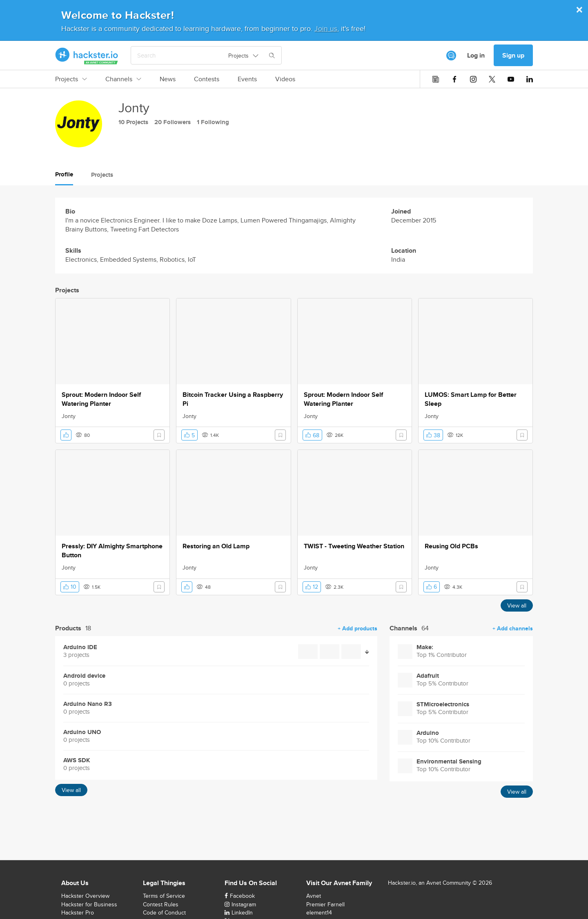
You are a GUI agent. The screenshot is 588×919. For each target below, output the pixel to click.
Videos (285, 79)
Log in (476, 55)
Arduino (428, 733)
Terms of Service (164, 896)
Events (247, 79)
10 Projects (133, 122)
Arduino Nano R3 (88, 704)
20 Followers (173, 122)
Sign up (513, 55)
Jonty (69, 416)
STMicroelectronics (443, 704)
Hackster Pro (78, 912)
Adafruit (428, 676)
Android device (84, 676)
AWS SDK (77, 760)
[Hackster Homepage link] (87, 56)
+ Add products (357, 628)
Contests (207, 79)
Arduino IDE (80, 647)
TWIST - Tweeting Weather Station (354, 546)
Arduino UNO (82, 732)
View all (517, 605)
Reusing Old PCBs (451, 546)
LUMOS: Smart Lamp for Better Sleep (471, 399)
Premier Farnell (325, 904)
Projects (71, 79)
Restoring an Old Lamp (216, 546)
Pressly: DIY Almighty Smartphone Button (112, 551)
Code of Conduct (164, 912)
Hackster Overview (85, 896)
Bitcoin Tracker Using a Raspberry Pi (233, 399)
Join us (326, 28)
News (168, 79)
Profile (64, 174)
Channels (123, 79)
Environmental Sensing (449, 762)
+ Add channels (513, 628)
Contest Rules (161, 904)
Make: (425, 647)
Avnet (314, 896)
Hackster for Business (89, 904)
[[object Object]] (451, 56)
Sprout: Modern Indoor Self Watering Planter (101, 399)
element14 (319, 912)
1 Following (213, 122)
